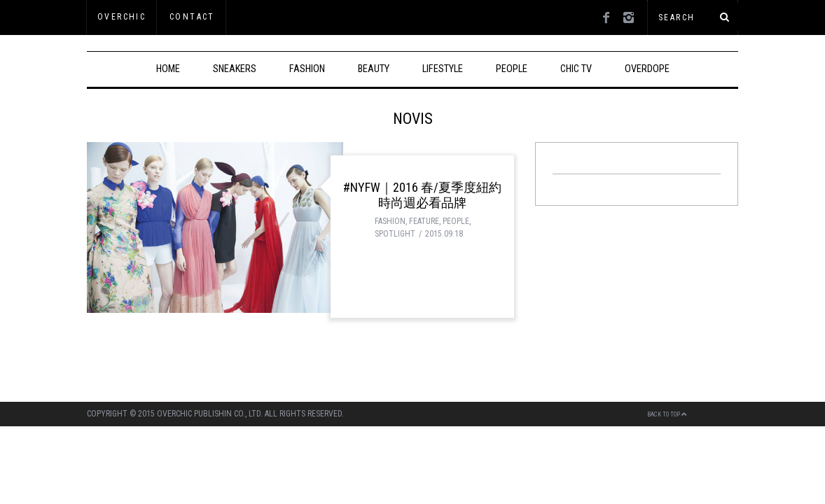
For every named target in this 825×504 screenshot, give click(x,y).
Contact (192, 17)
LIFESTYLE (443, 69)
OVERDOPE (647, 69)
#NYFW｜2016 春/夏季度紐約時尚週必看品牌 (422, 195)
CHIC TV (576, 69)
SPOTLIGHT (395, 234)
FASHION (307, 69)
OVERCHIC (122, 17)
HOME (168, 69)
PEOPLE (512, 69)
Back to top (667, 414)
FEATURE (424, 221)
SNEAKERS (235, 69)
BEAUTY (374, 69)
